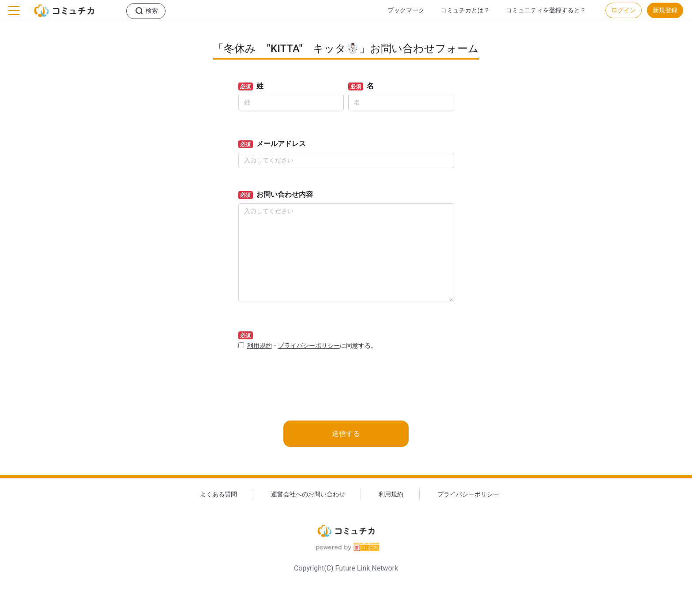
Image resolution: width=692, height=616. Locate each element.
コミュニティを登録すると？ (546, 10)
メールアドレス (281, 144)
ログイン (624, 10)
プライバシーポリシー (309, 346)
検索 (152, 11)
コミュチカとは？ (465, 10)
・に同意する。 (312, 346)
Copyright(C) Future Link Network (346, 568)
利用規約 (259, 346)
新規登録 (665, 10)
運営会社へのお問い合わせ (308, 494)
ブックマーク (406, 10)
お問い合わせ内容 (285, 194)
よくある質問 (218, 494)
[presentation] (305, 375)
